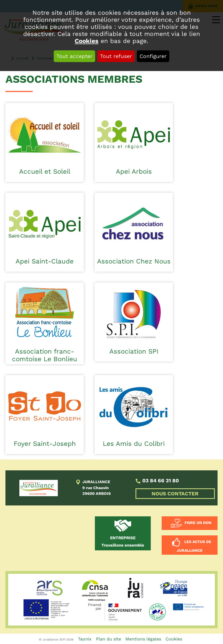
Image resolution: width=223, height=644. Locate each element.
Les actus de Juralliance (194, 546)
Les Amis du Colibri (134, 444)
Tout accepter (74, 56)
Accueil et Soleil (45, 171)
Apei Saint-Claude (45, 261)
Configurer (153, 56)
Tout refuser (116, 56)
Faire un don (198, 523)
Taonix (85, 639)
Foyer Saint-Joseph (45, 444)
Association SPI (134, 351)
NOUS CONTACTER (175, 494)
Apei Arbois (134, 171)
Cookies (87, 41)
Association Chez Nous (134, 261)
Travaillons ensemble (123, 542)
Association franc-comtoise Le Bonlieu (45, 355)
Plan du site (109, 639)
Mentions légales (143, 639)
